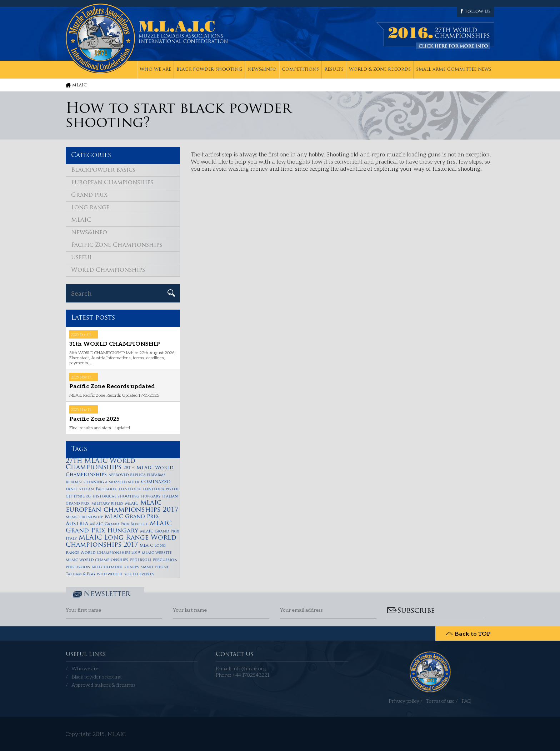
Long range (90, 208)
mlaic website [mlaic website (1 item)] (157, 553)
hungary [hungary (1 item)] (151, 497)
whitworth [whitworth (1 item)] (110, 574)
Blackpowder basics (103, 170)
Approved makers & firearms (103, 685)
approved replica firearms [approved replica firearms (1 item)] (137, 475)
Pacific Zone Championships (117, 245)
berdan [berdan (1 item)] (74, 482)
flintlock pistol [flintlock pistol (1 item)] (161, 489)
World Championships (108, 270)
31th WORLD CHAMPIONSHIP (115, 343)
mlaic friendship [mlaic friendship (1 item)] (84, 517)
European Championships (112, 183)
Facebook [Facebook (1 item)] (106, 489)
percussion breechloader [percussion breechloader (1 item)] (94, 567)
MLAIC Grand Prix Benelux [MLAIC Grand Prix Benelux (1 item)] (119, 524)
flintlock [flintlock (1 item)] (130, 489)
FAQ (466, 701)
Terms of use (440, 701)
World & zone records (380, 70)
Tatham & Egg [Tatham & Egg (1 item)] (80, 574)
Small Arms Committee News (454, 70)
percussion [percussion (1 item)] (165, 560)
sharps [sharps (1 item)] (132, 567)
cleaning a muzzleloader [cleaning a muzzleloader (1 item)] (111, 482)
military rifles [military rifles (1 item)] (107, 504)
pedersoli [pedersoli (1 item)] (141, 560)
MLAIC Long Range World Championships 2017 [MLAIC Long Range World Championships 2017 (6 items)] (121, 542)
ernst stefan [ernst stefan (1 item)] (80, 489)
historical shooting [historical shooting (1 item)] (116, 497)
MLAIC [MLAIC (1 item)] (132, 504)
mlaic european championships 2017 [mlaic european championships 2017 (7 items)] (122, 507)
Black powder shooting (209, 70)
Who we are (155, 70)
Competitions (300, 70)
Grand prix (89, 195)
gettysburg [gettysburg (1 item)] (78, 497)
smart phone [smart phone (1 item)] (155, 567)
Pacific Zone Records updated (112, 386)
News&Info (262, 70)
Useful (82, 258)
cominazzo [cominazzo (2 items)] (156, 482)
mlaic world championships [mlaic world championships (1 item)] (97, 560)
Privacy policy (404, 701)
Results (334, 70)
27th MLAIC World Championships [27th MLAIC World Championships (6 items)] (101, 464)
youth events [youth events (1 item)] (139, 574)
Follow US (478, 12)
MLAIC (79, 86)
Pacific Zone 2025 (94, 418)
